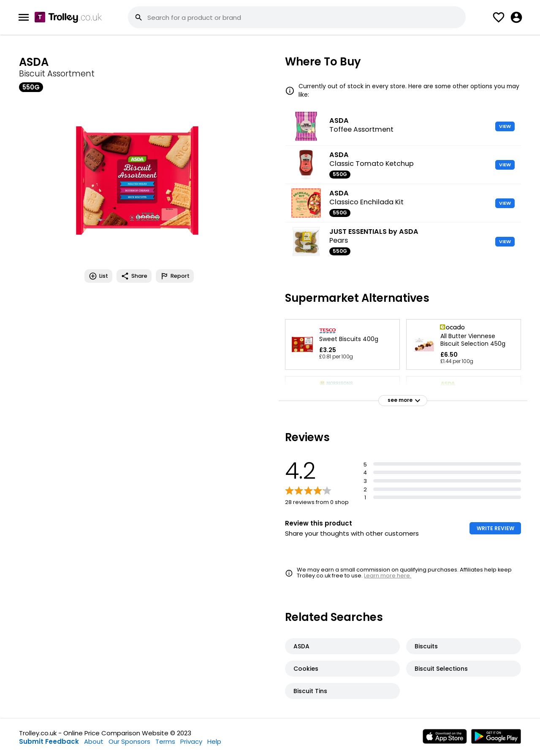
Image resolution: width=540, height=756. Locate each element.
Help (214, 741)
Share (134, 276)
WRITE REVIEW (495, 528)
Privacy (191, 741)
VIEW (505, 126)
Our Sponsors (129, 741)
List (98, 276)
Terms (165, 741)
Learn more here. (388, 576)
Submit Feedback (49, 741)
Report (175, 276)
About (94, 741)
